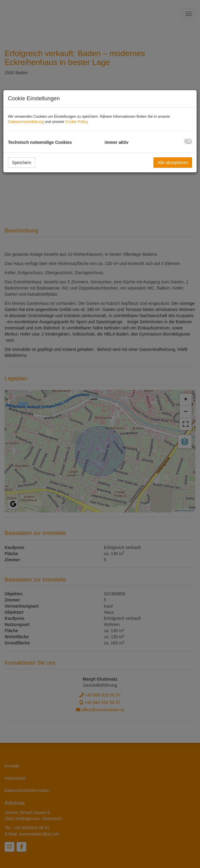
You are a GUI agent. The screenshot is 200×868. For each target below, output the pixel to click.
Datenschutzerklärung (26, 122)
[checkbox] (188, 141)
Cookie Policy (76, 122)
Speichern (22, 163)
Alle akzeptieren (173, 163)
